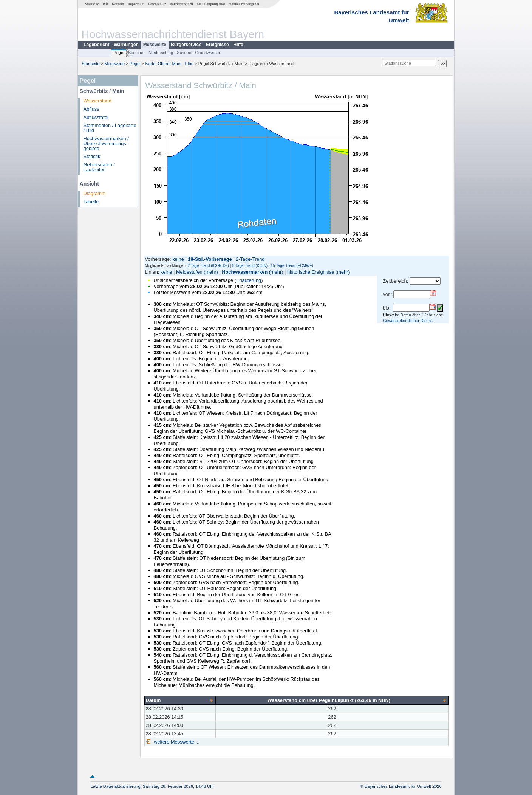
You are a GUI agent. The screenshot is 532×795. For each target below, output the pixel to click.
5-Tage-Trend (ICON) (250, 266)
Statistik (92, 156)
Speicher (136, 53)
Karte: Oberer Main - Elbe (169, 64)
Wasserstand (97, 101)
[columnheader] (180, 700)
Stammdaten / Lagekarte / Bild (110, 128)
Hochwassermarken (245, 272)
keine (178, 259)
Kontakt (118, 4)
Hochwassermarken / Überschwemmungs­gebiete (106, 143)
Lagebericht (96, 45)
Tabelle (91, 202)
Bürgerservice (186, 45)
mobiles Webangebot (244, 4)
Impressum (136, 4)
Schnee (184, 53)
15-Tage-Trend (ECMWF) (292, 266)
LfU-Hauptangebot (211, 4)
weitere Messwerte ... (176, 742)
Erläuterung (249, 280)
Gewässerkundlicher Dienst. (408, 321)
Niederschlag (161, 53)
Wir (105, 4)
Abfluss (91, 109)
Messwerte (155, 45)
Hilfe (238, 45)
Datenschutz (157, 4)
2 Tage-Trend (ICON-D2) (208, 266)
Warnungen (126, 45)
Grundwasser (208, 53)
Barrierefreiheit (181, 4)
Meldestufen (189, 272)
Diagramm (95, 193)
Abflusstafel (96, 117)
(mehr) (211, 272)
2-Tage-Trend (250, 259)
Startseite (92, 4)
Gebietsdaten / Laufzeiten (99, 167)
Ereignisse (217, 45)
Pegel (119, 53)
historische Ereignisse (311, 272)
